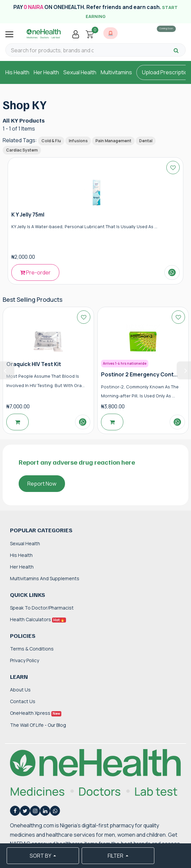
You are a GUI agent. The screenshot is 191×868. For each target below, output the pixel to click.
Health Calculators (38, 619)
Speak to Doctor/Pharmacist (42, 608)
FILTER (116, 856)
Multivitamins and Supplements (45, 578)
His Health (17, 72)
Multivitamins (116, 72)
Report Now (42, 484)
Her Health (46, 72)
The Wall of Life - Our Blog (38, 725)
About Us (20, 690)
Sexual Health (80, 72)
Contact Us (23, 701)
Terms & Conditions (32, 649)
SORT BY (41, 856)
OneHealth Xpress (36, 713)
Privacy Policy (24, 660)
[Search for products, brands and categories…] (52, 50)
